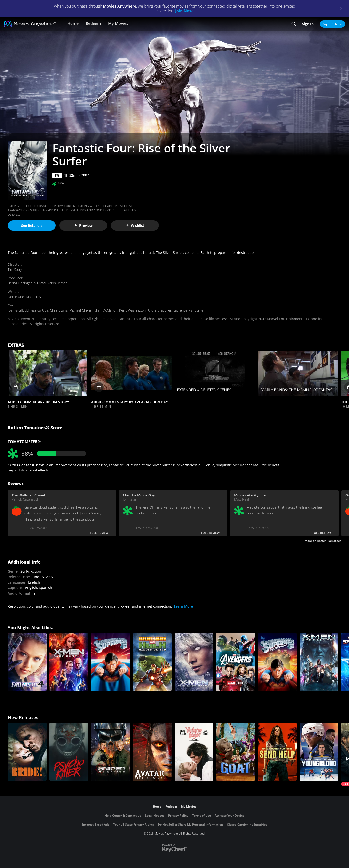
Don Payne (16, 297)
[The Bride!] (27, 752)
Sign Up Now (333, 24)
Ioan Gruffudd (18, 310)
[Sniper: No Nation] (111, 752)
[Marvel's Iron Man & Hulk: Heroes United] (152, 662)
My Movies (118, 23)
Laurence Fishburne (188, 310)
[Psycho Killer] (69, 752)
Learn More (183, 606)
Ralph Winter (57, 283)
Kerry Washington (132, 310)
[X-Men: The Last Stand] (194, 662)
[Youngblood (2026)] (319, 752)
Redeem (93, 23)
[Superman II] (111, 662)
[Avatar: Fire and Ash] (152, 752)
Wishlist (135, 226)
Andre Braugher (159, 310)
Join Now (184, 11)
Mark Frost (34, 297)
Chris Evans (59, 310)
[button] (48, 373)
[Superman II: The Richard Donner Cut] (277, 662)
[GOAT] (236, 752)
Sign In (308, 24)
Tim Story (15, 269)
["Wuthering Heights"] (194, 752)
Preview (83, 226)
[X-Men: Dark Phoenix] (69, 662)
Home (73, 23)
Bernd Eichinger (20, 283)
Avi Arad (40, 283)
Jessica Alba (39, 310)
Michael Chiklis (80, 310)
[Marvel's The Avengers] (236, 662)
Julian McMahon (105, 310)
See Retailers (32, 226)
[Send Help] (277, 752)
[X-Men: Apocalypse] (319, 662)
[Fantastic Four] (27, 662)
